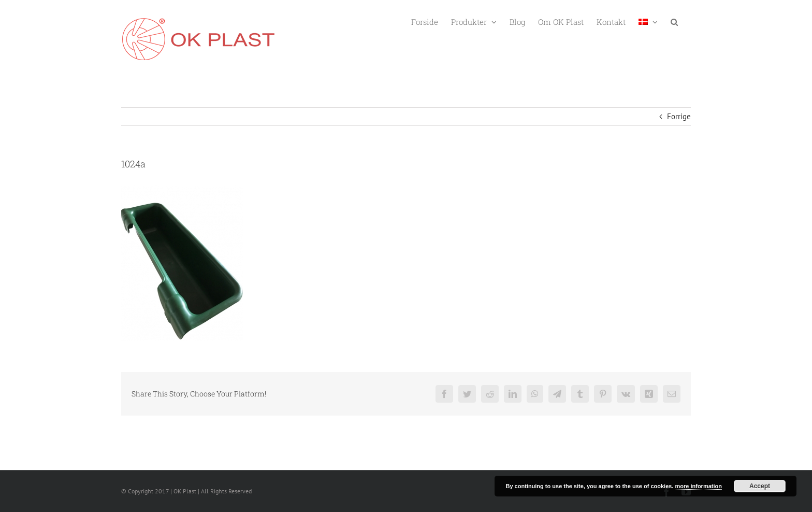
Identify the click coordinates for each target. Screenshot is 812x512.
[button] (674, 21)
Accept (760, 486)
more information (698, 486)
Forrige (679, 116)
